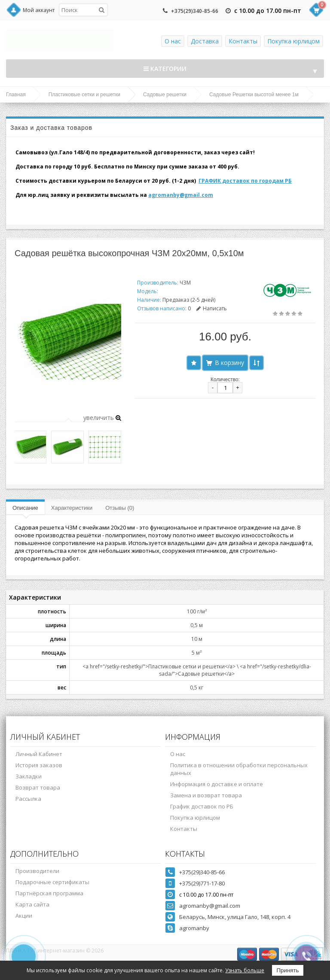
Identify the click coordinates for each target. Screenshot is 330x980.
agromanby (194, 928)
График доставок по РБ (202, 806)
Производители (37, 871)
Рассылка (28, 799)
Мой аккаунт (39, 10)
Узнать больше (245, 970)
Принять (287, 970)
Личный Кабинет (39, 754)
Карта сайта (32, 904)
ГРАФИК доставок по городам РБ (245, 181)
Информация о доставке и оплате (217, 784)
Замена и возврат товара (206, 795)
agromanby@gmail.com (181, 195)
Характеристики (72, 508)
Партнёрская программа (49, 893)
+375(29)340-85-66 (195, 11)
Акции (24, 916)
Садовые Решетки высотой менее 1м (254, 95)
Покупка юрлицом (293, 41)
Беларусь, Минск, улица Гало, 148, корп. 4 (235, 917)
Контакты (243, 41)
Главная (16, 95)
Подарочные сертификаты (52, 882)
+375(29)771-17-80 (202, 883)
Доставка (205, 41)
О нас (173, 41)
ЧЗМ (185, 283)
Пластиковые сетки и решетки (84, 95)
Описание (25, 508)
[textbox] (83, 10)
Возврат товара (38, 787)
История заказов (39, 765)
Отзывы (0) (120, 508)
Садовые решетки (165, 95)
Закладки (29, 776)
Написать (212, 308)
